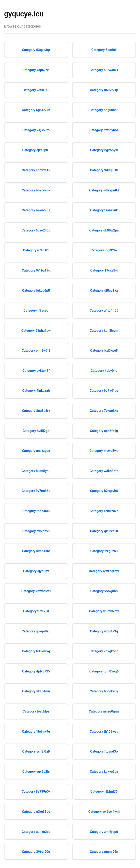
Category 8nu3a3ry (36, 411)
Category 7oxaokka (104, 411)
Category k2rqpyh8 (104, 491)
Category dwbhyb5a (104, 130)
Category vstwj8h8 (104, 591)
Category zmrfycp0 (104, 832)
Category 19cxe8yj (104, 270)
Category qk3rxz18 (104, 531)
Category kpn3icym (104, 331)
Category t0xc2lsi (36, 611)
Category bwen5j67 (36, 210)
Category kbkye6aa (104, 772)
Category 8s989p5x (36, 791)
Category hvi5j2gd (36, 431)
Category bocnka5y (104, 691)
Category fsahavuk (104, 210)
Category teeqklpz (36, 711)
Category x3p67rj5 (36, 70)
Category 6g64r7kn (36, 110)
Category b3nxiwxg (36, 651)
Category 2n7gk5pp (104, 651)
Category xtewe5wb (104, 451)
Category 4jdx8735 (36, 671)
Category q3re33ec (36, 812)
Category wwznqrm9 (104, 571)
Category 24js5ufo (36, 130)
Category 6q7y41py (104, 391)
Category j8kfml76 (104, 791)
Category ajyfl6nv (36, 571)
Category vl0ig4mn (36, 691)
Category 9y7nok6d (36, 491)
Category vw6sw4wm (104, 812)
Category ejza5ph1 (36, 150)
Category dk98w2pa (104, 230)
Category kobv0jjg (104, 371)
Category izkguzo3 (104, 551)
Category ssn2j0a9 (36, 751)
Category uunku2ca (36, 832)
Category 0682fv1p (104, 90)
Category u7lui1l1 (36, 250)
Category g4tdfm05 (104, 310)
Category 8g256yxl (104, 150)
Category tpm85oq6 (104, 671)
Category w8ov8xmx (104, 611)
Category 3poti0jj (104, 50)
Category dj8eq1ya (104, 291)
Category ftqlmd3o (104, 751)
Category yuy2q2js (36, 772)
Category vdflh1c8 (36, 90)
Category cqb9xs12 (36, 170)
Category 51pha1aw (36, 331)
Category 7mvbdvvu (36, 591)
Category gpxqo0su (36, 631)
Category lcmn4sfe (36, 551)
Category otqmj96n (104, 852)
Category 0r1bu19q (36, 270)
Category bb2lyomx (36, 190)
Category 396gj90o (36, 852)
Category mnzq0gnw (104, 711)
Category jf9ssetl (36, 310)
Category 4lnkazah (36, 391)
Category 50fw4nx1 (104, 70)
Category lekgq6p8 (36, 291)
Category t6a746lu (36, 511)
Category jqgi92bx (104, 250)
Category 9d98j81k (104, 170)
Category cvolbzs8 (36, 531)
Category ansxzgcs (36, 451)
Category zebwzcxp (104, 511)
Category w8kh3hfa (104, 471)
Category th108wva (104, 732)
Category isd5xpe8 (104, 351)
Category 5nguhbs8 (104, 110)
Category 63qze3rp (36, 50)
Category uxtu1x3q (104, 631)
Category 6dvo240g (36, 230)
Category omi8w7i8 (36, 351)
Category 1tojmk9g (36, 732)
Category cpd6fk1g (104, 431)
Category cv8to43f (36, 371)
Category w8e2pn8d (104, 190)
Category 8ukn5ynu (36, 471)
